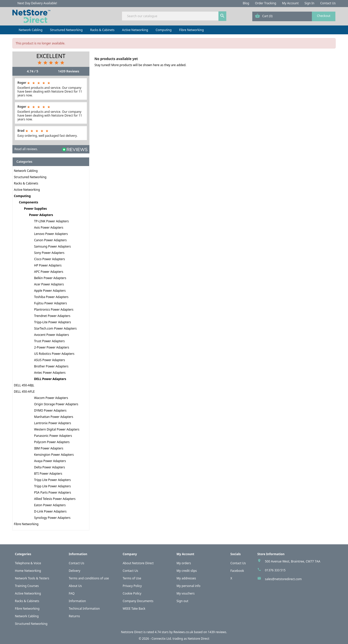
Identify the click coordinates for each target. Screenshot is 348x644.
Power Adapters (41, 215)
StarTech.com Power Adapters (55, 328)
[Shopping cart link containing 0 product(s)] (294, 16)
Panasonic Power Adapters (53, 436)
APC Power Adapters (49, 272)
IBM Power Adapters (49, 448)
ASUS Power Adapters (49, 360)
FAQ (72, 593)
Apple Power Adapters (50, 291)
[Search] (174, 16)
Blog (246, 3)
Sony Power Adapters (49, 253)
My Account (290, 3)
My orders (184, 563)
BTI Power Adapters (48, 474)
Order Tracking (266, 3)
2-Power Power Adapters (52, 347)
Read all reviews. (26, 149)
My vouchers (186, 593)
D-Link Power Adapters (50, 511)
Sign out (182, 601)
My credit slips (187, 571)
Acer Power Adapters (49, 284)
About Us (75, 586)
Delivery (74, 571)
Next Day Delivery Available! (37, 3)
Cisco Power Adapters (49, 259)
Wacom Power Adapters (51, 398)
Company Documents (138, 601)
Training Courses (27, 586)
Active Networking (135, 30)
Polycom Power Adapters (52, 442)
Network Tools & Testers (32, 578)
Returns (74, 616)
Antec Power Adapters (50, 373)
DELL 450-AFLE (24, 392)
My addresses (186, 578)
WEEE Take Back (134, 609)
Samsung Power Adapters (52, 246)
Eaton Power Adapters (50, 505)
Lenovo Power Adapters (51, 234)
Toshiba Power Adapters (51, 297)
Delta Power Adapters (49, 467)
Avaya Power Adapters (50, 461)
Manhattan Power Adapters (54, 417)
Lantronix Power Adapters (53, 423)
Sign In (309, 3)
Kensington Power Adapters (54, 455)
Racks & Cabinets (102, 30)
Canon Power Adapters (50, 240)
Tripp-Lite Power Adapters (53, 322)
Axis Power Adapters (49, 227)
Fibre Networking (191, 30)
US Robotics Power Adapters (54, 354)
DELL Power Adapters (50, 379)
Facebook (237, 571)
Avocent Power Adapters (52, 335)
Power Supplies (35, 209)
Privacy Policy (132, 586)
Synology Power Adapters (52, 518)
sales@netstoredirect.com (283, 579)
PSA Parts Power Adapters (53, 492)
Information (77, 601)
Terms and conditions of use (89, 578)
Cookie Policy (132, 593)
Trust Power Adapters (49, 341)
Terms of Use (132, 578)
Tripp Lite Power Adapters (52, 480)
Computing (164, 30)
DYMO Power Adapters (50, 410)
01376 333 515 (275, 570)
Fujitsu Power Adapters (51, 303)
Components (29, 202)
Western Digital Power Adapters (57, 429)
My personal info (189, 586)
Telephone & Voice (28, 563)
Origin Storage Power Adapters (56, 404)
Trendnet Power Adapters (52, 316)
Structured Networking (66, 30)
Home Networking (28, 571)
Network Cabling (31, 30)
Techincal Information (84, 609)
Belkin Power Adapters (50, 278)
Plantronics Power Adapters (54, 310)
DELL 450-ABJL (24, 385)
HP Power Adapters (48, 265)
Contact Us (328, 3)
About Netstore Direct (138, 563)
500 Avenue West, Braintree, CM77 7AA (293, 561)
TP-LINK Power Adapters (51, 221)
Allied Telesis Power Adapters (55, 499)
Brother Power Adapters (51, 366)
